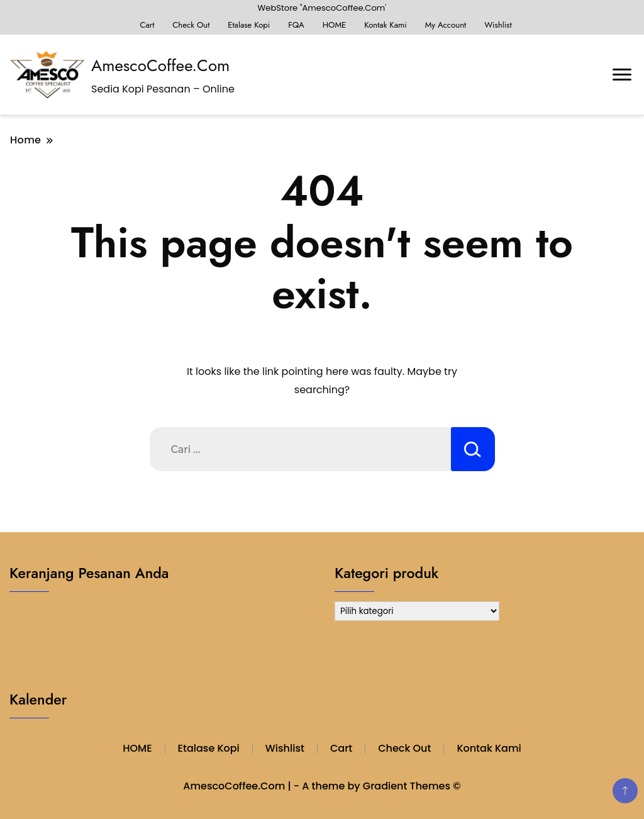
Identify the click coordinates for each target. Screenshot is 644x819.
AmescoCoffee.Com (160, 65)
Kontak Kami (386, 25)
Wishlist (498, 25)
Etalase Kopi (249, 25)
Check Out (191, 25)
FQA (296, 25)
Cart (147, 25)
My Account (446, 25)
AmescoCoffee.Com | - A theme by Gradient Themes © (322, 786)
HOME (335, 25)
